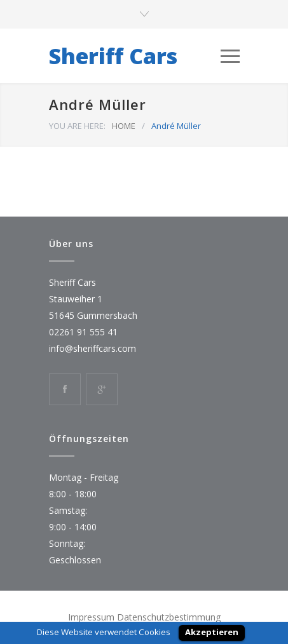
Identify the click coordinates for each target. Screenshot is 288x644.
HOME (124, 126)
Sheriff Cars (113, 56)
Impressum (91, 617)
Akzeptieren (212, 632)
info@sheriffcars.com (93, 348)
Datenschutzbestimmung (169, 617)
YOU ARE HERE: (77, 126)
